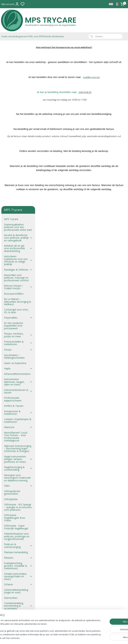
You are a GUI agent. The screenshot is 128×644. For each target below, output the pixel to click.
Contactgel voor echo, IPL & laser (16, 148)
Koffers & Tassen (14, 243)
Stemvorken (11, 435)
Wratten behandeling (16, 483)
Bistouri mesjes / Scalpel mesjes (18, 124)
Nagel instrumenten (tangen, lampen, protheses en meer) (18, 296)
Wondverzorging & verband (18, 471)
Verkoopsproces (13, 516)
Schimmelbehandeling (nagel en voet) (16, 428)
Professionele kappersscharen (13, 236)
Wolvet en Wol (18, 477)
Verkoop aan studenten (17, 521)
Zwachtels (18, 494)
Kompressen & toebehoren (18, 250)
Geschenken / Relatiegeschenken (14, 193)
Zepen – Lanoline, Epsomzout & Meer (15, 500)
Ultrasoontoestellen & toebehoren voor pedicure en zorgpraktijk (18, 455)
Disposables (18, 155)
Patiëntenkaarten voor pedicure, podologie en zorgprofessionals (17, 373)
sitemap (74, 638)
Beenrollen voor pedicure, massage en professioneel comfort (16, 115)
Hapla (18, 205)
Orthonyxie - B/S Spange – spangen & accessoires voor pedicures (18, 344)
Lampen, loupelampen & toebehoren (18, 257)
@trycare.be (112, 81)
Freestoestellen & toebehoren (18, 180)
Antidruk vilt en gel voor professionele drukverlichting (18, 85)
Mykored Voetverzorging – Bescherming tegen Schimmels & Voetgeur (18, 286)
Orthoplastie (11, 336)
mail (103, 81)
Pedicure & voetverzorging (18, 383)
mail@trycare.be (64, 565)
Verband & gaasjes (18, 464)
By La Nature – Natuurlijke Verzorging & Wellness (18, 139)
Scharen (18, 421)
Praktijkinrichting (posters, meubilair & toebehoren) (18, 403)
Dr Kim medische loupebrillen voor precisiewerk (14, 163)
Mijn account (10, 4)
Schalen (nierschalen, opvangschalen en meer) (18, 413)
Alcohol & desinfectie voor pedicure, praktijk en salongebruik (18, 75)
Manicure (18, 264)
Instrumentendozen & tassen (18, 228)
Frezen (18, 187)
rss (81, 638)
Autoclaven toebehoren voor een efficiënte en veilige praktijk (18, 97)
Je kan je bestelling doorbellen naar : (76, 96)
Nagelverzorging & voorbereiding (18, 305)
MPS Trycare (11, 56)
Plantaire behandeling (16, 389)
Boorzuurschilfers (14, 131)
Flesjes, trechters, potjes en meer (18, 172)
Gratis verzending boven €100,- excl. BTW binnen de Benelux (33, 36)
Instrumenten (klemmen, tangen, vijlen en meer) (18, 219)
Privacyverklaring (13, 532)
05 (98, 96)
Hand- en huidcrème (15, 200)
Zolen (18, 488)
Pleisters (18, 395)
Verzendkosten (12, 526)
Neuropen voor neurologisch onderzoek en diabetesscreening (17, 315)
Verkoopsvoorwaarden (17, 510)
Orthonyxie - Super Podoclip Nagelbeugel (16, 364)
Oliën (18, 323)
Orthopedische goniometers (12, 329)
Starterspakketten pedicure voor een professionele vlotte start (18, 64)
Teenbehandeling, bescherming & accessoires (18, 443)
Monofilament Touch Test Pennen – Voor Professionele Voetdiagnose (16, 274)
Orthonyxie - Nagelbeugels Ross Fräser (15, 355)
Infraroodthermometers (17, 211)
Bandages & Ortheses (18, 107)
